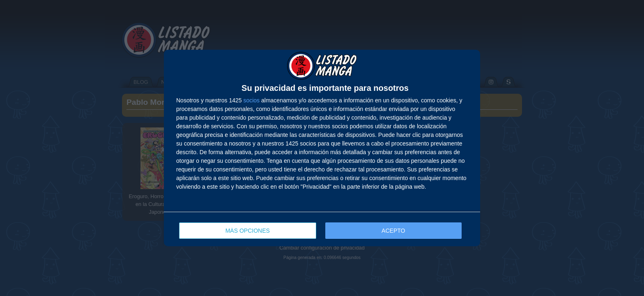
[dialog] (322, 148)
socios (251, 100)
